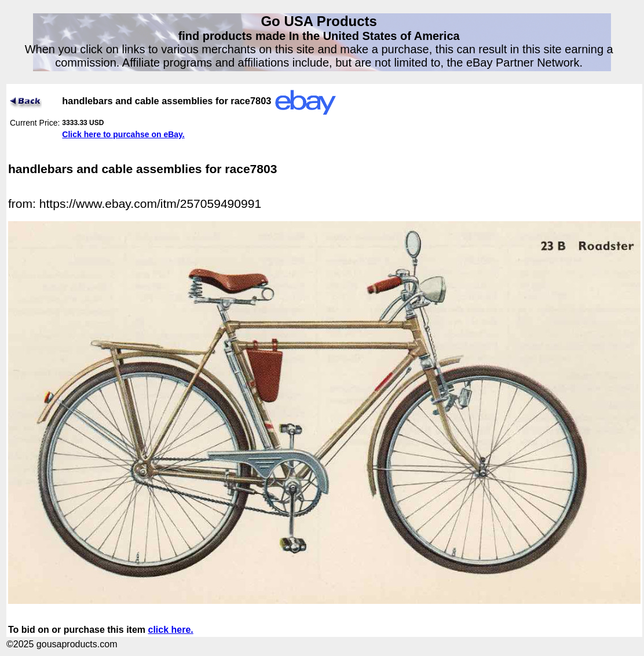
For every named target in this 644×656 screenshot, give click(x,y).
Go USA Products (319, 21)
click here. (171, 630)
